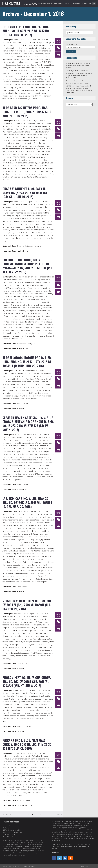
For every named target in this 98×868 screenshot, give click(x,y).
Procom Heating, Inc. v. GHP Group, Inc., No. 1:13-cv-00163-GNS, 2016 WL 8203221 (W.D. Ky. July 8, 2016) (27, 681)
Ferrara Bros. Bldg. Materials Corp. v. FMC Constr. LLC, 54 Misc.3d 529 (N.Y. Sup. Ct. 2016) (27, 744)
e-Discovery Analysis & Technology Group (54, 4)
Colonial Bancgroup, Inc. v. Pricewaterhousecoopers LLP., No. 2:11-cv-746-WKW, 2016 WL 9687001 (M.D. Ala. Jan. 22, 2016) (28, 266)
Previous (8, 814)
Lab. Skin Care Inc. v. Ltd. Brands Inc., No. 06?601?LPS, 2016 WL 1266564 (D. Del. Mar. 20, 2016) (27, 502)
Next (59, 814)
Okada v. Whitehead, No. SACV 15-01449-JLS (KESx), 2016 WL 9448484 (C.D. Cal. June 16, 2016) (25, 193)
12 (40, 814)
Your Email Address (71, 44)
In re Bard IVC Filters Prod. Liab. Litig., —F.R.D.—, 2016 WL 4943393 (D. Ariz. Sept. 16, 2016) (27, 112)
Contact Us (87, 4)
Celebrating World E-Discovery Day (77, 71)
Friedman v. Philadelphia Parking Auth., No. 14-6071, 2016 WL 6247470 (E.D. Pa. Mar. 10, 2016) (26, 31)
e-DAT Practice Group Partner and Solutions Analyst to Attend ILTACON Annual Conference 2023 (80, 76)
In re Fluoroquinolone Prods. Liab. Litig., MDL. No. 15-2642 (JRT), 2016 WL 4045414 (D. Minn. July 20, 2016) (27, 362)
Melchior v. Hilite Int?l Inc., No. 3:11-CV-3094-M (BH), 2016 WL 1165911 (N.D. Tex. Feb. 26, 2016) (27, 605)
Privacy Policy (84, 866)
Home (34, 4)
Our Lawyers (76, 4)
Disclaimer (92, 866)
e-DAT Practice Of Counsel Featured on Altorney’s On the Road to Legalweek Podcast (78, 66)
